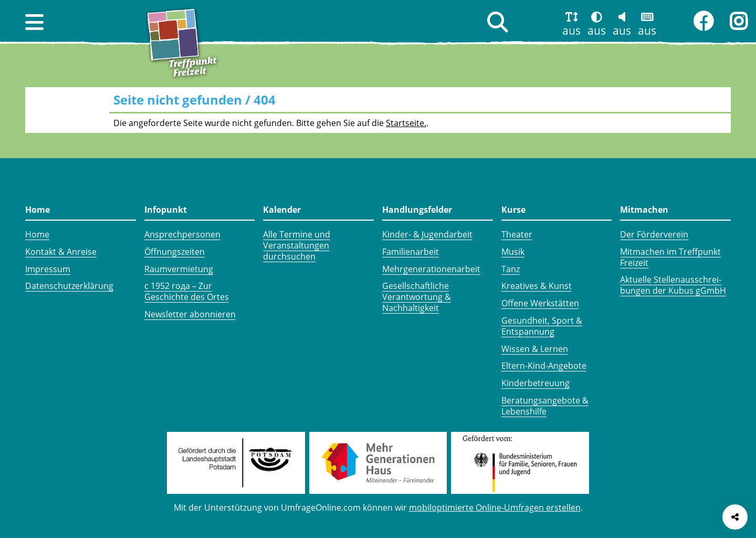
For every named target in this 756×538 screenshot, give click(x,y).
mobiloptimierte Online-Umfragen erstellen (495, 508)
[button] (34, 22)
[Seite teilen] (735, 517)
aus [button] (571, 30)
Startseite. (406, 123)
